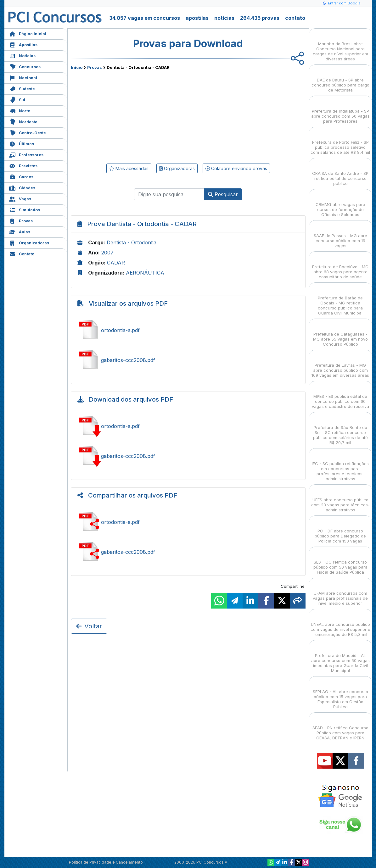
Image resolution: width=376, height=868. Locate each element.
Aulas (20, 231)
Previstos (23, 165)
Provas (21, 220)
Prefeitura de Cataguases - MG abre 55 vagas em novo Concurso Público (340, 334)
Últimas (22, 143)
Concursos (25, 66)
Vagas (20, 198)
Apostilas (23, 44)
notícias (224, 18)
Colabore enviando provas (236, 168)
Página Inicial (28, 33)
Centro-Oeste (28, 132)
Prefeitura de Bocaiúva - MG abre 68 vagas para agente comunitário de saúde (340, 266)
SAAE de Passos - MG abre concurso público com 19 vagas (340, 235)
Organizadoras (29, 242)
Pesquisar (223, 194)
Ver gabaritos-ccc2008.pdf (188, 360)
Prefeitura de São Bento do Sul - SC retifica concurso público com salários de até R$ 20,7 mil (340, 429)
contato (295, 18)
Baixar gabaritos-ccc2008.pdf (188, 456)
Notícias (22, 55)
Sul (17, 99)
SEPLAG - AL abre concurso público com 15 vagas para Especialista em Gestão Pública (340, 694)
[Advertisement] (137, 115)
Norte (20, 110)
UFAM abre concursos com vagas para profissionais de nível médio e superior (340, 593)
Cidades (22, 187)
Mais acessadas (129, 168)
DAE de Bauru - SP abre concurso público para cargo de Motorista (340, 79)
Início (77, 67)
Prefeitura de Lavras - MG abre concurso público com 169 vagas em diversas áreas (340, 365)
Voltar (89, 626)
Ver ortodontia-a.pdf (188, 330)
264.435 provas (260, 18)
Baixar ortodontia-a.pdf (188, 426)
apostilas (197, 18)
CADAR (116, 263)
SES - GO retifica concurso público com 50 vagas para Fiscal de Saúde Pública (340, 562)
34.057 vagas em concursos (145, 18)
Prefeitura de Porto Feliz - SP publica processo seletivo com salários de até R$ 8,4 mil (340, 142)
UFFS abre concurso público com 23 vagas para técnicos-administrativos (340, 499)
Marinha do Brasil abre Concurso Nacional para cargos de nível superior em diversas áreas (340, 46)
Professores (26, 154)
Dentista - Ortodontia (132, 242)
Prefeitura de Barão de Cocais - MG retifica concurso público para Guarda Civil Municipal (340, 300)
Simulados (25, 209)
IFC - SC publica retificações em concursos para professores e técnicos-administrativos (340, 466)
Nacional (23, 77)
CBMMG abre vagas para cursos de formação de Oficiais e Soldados (340, 204)
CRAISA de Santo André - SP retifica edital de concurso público (340, 173)
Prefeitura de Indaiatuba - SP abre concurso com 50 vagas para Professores (340, 111)
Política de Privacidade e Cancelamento (106, 862)
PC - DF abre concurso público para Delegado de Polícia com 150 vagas (340, 530)
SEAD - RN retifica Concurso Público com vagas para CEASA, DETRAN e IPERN (340, 727)
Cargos (21, 176)
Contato (22, 253)
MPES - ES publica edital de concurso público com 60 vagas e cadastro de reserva (340, 396)
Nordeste (23, 121)
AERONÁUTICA (145, 273)
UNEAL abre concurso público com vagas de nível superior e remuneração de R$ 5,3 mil (340, 624)
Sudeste (22, 88)
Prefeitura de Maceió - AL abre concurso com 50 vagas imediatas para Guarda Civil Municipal (340, 657)
